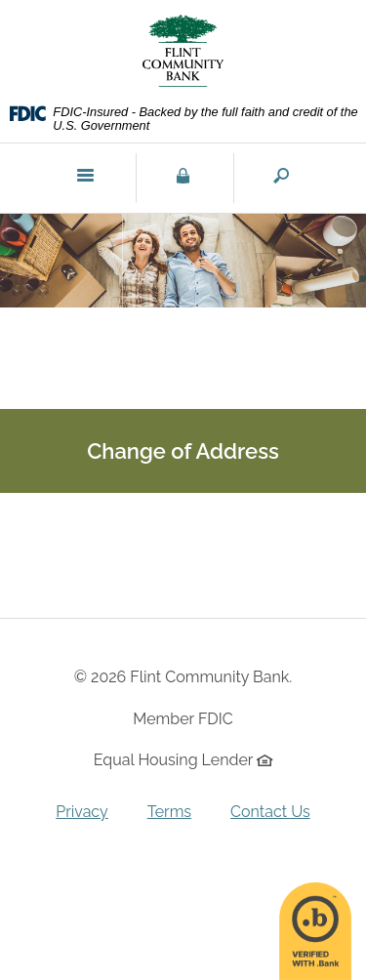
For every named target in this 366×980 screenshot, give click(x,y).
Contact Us (270, 812)
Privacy (81, 812)
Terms (169, 812)
